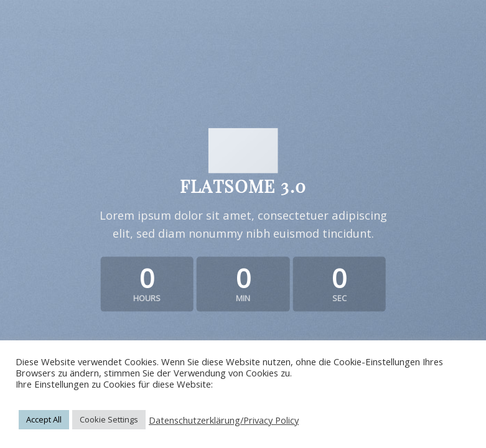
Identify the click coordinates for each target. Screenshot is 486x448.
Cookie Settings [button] (109, 419)
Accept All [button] (44, 419)
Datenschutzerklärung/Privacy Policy (224, 420)
